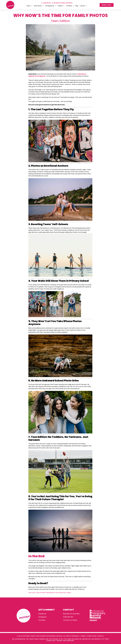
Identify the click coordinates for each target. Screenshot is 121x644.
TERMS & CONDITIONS (88, 636)
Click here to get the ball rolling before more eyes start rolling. (50, 593)
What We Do (39, 6)
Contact (83, 6)
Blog (77, 6)
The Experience (51, 6)
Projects (61, 6)
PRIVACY (101, 636)
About (29, 6)
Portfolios (70, 6)
